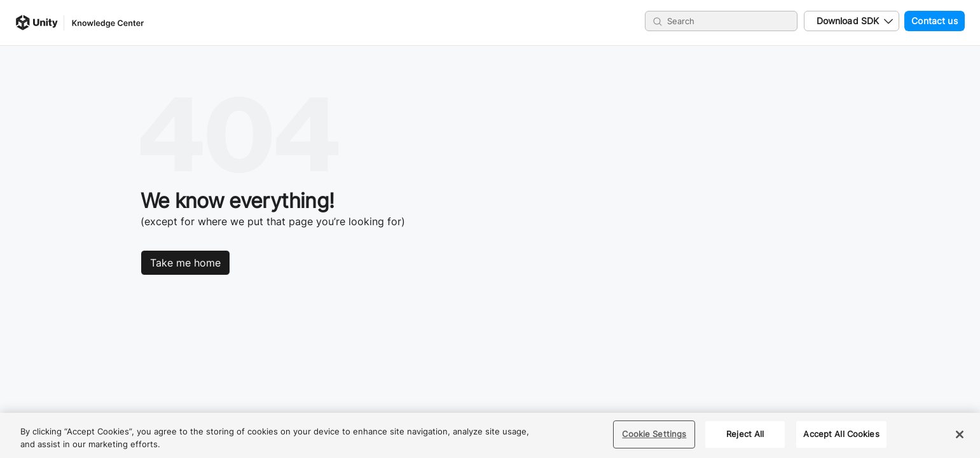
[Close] (960, 434)
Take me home (185, 263)
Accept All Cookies (841, 434)
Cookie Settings (654, 434)
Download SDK (848, 21)
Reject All (745, 434)
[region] (490, 435)
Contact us (931, 21)
